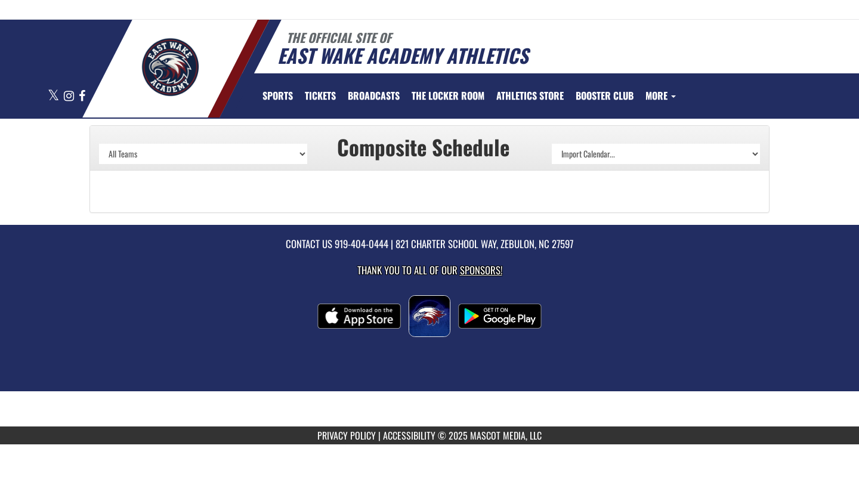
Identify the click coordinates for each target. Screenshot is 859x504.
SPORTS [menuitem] (278, 95)
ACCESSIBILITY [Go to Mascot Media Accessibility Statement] (409, 435)
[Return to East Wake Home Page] (170, 67)
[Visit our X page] (54, 96)
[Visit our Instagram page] (70, 96)
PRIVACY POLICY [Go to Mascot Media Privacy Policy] (347, 435)
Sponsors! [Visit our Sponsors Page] (481, 270)
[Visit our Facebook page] (82, 96)
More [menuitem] (661, 95)
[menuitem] (320, 95)
